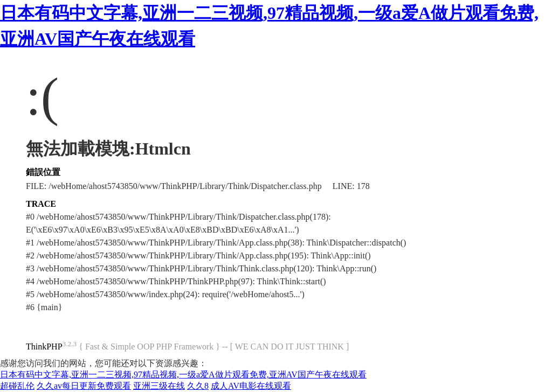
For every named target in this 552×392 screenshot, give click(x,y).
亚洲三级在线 (159, 386)
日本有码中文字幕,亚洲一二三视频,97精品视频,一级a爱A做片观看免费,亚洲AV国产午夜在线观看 (183, 374)
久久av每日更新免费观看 (84, 386)
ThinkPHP (44, 346)
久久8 (198, 386)
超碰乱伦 (17, 386)
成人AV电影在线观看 (251, 386)
